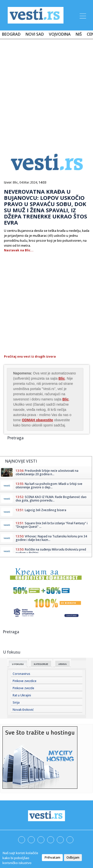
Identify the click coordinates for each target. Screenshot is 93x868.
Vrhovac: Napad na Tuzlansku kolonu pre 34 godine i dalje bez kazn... (51, 538)
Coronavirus (21, 674)
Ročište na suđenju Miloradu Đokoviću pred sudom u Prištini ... (51, 551)
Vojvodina (60, 34)
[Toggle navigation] (82, 15)
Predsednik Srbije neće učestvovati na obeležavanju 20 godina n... (47, 472)
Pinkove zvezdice (25, 681)
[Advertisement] (46, 92)
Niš (79, 34)
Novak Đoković (23, 710)
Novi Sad (35, 34)
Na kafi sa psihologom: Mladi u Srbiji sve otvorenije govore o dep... (49, 486)
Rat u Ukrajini (22, 695)
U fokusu (18, 664)
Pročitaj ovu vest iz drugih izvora (30, 356)
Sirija (16, 702)
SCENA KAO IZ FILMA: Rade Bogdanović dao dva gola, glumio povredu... (51, 499)
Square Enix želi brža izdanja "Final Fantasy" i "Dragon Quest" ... (52, 525)
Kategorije (41, 664)
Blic (15, 182)
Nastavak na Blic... (19, 250)
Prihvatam (52, 857)
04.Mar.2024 (28, 182)
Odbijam (73, 857)
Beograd (11, 34)
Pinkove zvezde (23, 688)
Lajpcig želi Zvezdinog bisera (46, 510)
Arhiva (62, 664)
